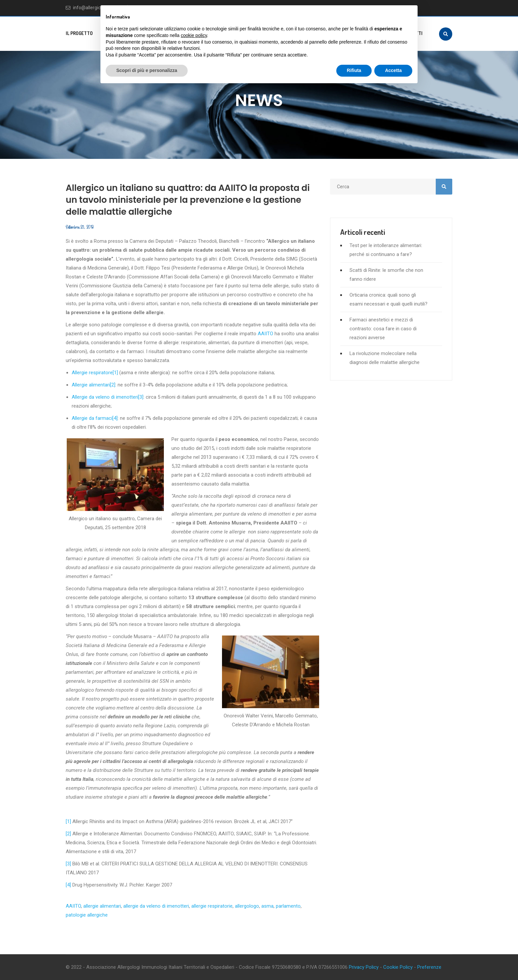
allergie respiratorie (212, 906)
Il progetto (79, 33)
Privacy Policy (364, 967)
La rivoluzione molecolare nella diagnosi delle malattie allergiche (385, 358)
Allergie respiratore (92, 373)
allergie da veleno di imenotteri (156, 906)
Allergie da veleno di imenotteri (105, 397)
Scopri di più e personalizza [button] (147, 70)
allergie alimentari (102, 906)
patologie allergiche (87, 915)
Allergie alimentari (91, 385)
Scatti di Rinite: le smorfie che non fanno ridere (386, 275)
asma (267, 906)
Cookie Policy (398, 967)
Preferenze (429, 967)
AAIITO (265, 334)
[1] (115, 373)
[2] (113, 385)
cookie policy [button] (194, 35)
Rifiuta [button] (354, 70)
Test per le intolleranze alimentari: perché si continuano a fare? (386, 250)
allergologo (247, 906)
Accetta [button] (393, 70)
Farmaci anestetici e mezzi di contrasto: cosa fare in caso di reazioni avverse (383, 329)
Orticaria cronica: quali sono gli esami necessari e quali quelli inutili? (388, 299)
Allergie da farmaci (92, 418)
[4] (115, 418)
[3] (141, 397)
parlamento (288, 906)
